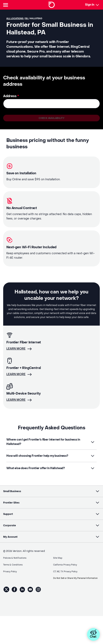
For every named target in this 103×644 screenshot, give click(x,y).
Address (11, 96)
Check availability (51, 118)
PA (26, 18)
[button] (51, 442)
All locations (15, 18)
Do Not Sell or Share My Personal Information (75, 578)
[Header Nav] (6, 5)
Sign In (90, 5)
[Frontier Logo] (52, 5)
